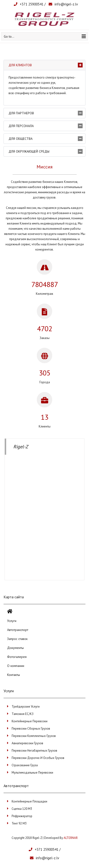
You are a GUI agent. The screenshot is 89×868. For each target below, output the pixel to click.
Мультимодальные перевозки (32, 773)
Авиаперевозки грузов (27, 743)
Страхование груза (25, 765)
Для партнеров (21, 113)
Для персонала (21, 126)
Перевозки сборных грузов (31, 729)
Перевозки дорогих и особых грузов (38, 758)
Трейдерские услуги (26, 707)
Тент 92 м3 (19, 823)
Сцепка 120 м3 (22, 809)
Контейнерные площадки (29, 801)
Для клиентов (20, 65)
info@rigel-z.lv (66, 4)
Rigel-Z (21, 447)
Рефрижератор (22, 816)
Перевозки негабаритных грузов (34, 751)
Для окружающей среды (29, 151)
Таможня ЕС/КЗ (23, 714)
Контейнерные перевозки (30, 721)
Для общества (21, 139)
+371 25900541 (32, 4)
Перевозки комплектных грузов (34, 736)
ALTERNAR (71, 838)
